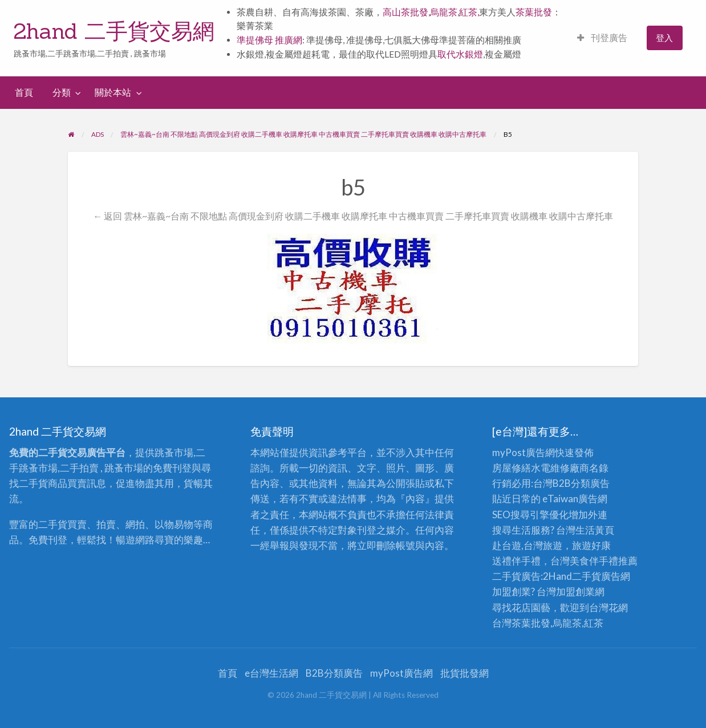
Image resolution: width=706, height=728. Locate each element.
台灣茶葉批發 (521, 623)
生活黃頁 (595, 530)
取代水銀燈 (460, 54)
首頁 (24, 92)
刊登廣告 (602, 38)
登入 (664, 38)
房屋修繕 (512, 468)
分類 (62, 92)
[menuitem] (602, 38)
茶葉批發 (534, 12)
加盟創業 (575, 591)
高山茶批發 (405, 12)
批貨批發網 (464, 673)
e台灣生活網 (271, 673)
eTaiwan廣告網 (575, 499)
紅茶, (469, 12)
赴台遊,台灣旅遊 (527, 545)
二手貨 (587, 576)
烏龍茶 (444, 12)
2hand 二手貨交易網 (114, 31)
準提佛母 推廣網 (269, 40)
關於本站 (113, 92)
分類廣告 (590, 483)
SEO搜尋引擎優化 (530, 515)
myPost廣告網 (524, 452)
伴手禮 (604, 561)
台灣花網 (608, 607)
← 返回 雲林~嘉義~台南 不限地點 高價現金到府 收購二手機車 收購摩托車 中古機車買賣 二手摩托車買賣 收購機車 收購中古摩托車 (353, 216)
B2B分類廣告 (334, 673)
